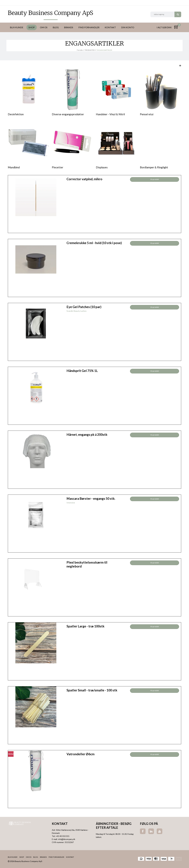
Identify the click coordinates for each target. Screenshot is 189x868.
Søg (178, 14)
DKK (10, 3)
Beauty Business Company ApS (51, 13)
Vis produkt (155, 179)
